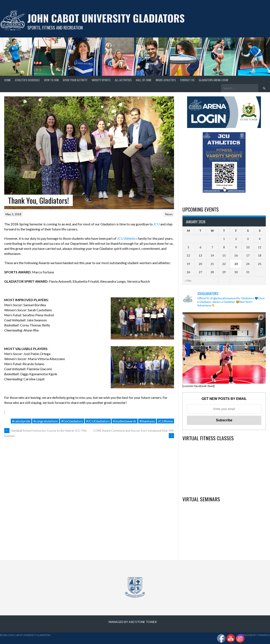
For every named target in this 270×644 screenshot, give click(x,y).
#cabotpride (21, 421)
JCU (157, 224)
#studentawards (125, 421)
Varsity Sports (101, 80)
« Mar (188, 280)
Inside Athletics (166, 80)
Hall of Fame (144, 80)
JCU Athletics (127, 238)
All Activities (123, 80)
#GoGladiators (72, 421)
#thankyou (147, 421)
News (169, 214)
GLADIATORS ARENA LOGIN (213, 80)
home (7, 80)
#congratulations (46, 421)
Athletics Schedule (27, 80)
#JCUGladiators (98, 421)
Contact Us (187, 80)
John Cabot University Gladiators (106, 18)
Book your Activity (75, 80)
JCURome (165, 421)
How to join (51, 80)
